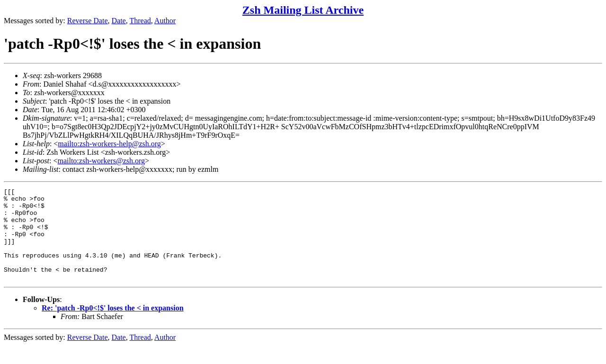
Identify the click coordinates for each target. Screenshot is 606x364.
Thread (140, 21)
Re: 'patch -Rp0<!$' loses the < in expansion (113, 326)
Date (119, 21)
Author (165, 21)
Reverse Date (88, 21)
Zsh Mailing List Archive (303, 10)
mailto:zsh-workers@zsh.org (101, 161)
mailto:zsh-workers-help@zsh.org (109, 144)
